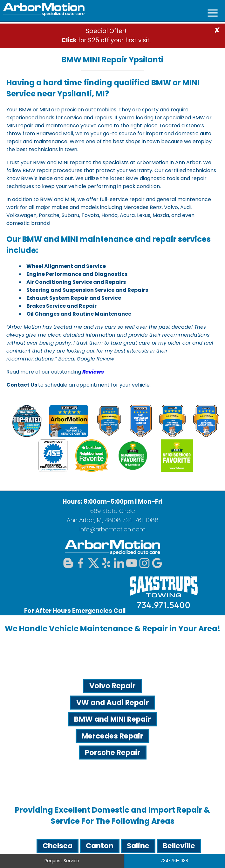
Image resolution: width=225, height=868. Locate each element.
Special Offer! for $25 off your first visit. (106, 36)
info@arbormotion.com (112, 529)
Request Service (62, 861)
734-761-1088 (140, 520)
